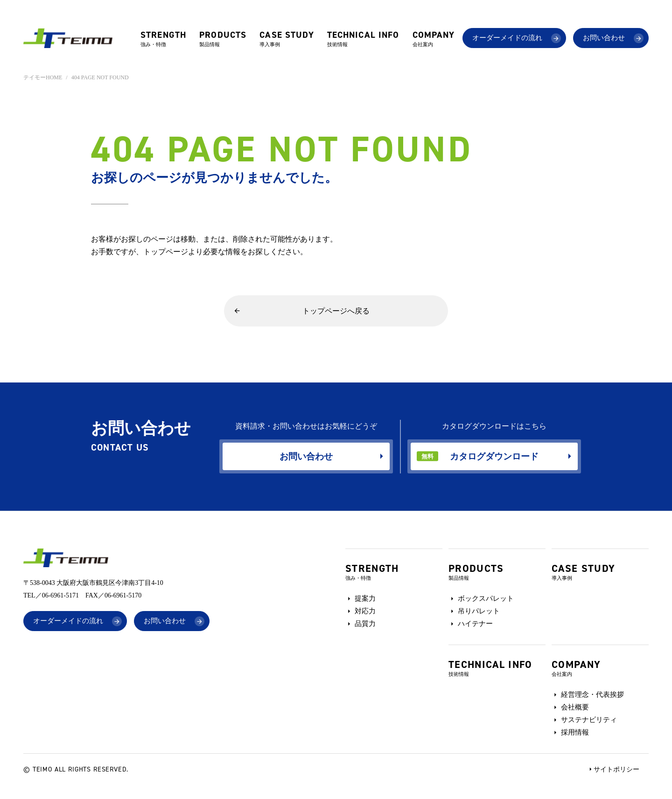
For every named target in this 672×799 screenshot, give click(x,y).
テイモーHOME (43, 77)
